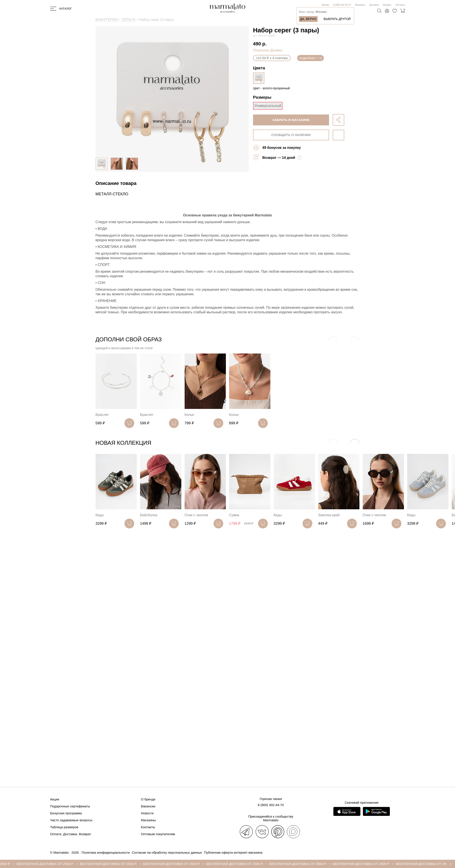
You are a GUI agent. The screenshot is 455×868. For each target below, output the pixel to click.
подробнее (310, 58)
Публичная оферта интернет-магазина (233, 852)
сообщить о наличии (291, 135)
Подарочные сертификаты (70, 806)
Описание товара (116, 183)
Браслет (102, 415)
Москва (325, 5)
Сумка (234, 515)
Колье (189, 415)
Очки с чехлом (196, 515)
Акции (55, 799)
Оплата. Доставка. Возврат (71, 834)
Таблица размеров (64, 827)
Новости (147, 813)
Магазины (360, 5)
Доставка (374, 5)
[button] (355, 444)
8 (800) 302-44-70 (342, 5)
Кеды (100, 515)
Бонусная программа (66, 813)
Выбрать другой (337, 19)
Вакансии (148, 806)
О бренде (148, 799)
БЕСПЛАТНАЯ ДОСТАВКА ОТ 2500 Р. (49, 864)
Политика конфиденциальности (106, 852)
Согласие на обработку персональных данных (167, 852)
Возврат (387, 5)
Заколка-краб (329, 515)
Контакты (400, 5)
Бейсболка (149, 515)
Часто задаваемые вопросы (71, 820)
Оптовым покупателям (158, 834)
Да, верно (308, 19)
